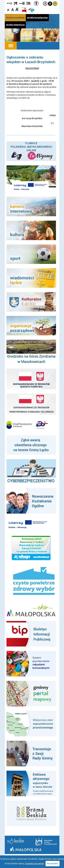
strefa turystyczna (37, 18)
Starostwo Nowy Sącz (16, 841)
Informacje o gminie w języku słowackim (41, 38)
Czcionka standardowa (13, 9)
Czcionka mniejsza (9, 9)
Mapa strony (29, 36)
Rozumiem (53, 863)
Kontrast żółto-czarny (55, 4)
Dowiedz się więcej (34, 863)
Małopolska (26, 849)
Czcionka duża (17, 9)
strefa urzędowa (15, 18)
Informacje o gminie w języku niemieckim (48, 38)
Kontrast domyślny (45, 4)
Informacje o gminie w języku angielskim (54, 38)
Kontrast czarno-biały (50, 4)
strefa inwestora (15, 25)
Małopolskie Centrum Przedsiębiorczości (46, 842)
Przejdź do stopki (32, 0)
